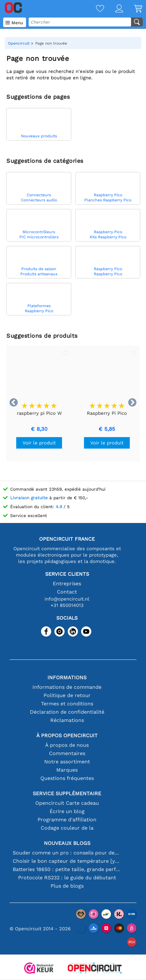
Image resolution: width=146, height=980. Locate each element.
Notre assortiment (67, 762)
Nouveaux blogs (67, 843)
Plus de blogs (67, 886)
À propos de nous (67, 745)
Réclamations (67, 720)
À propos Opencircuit (67, 735)
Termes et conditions (67, 704)
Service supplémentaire (67, 793)
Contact (67, 592)
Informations (67, 677)
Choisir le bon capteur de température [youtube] (67, 861)
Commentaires (67, 753)
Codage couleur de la (67, 828)
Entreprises (67, 584)
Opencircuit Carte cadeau (67, 803)
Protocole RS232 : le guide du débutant (67, 878)
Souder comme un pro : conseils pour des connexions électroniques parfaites (67, 853)
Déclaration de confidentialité (67, 712)
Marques (67, 770)
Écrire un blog (67, 811)
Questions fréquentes (67, 778)
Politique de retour (67, 695)
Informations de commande (67, 687)
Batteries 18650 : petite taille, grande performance (67, 869)
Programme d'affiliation (67, 820)
